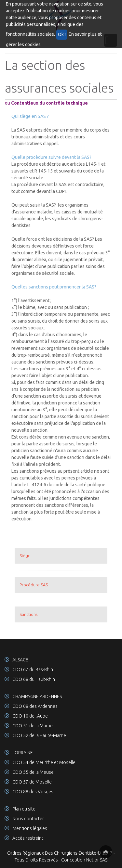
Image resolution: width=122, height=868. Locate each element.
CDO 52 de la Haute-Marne (39, 735)
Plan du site (24, 809)
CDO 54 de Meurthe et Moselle (44, 762)
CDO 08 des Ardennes (35, 706)
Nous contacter (28, 819)
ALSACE (20, 660)
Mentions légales (30, 828)
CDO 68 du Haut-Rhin (34, 679)
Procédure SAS (34, 585)
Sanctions (28, 614)
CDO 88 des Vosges (33, 792)
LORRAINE (23, 753)
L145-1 (93, 164)
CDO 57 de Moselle (32, 782)
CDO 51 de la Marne (33, 726)
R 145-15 (44, 171)
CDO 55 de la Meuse (33, 772)
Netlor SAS (97, 860)
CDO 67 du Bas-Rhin (33, 670)
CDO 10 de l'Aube (30, 716)
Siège (25, 555)
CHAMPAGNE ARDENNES (37, 696)
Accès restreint (28, 838)
